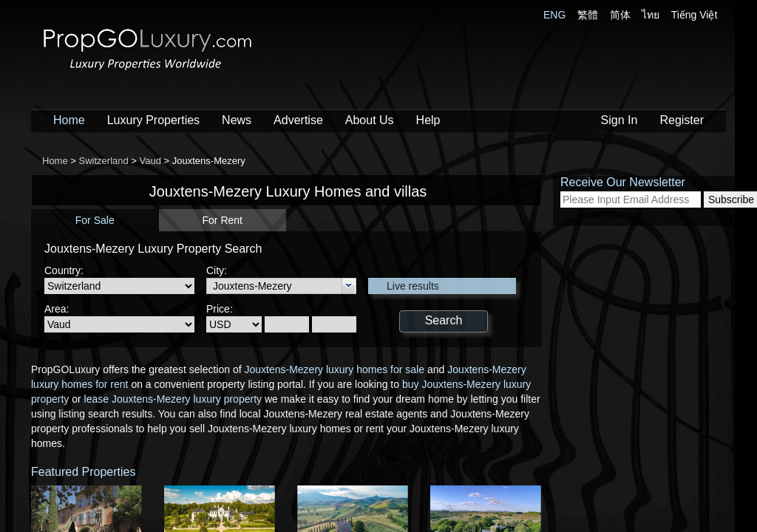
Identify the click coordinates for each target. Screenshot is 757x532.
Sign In (619, 120)
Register (682, 120)
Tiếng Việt (695, 15)
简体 (620, 15)
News (237, 120)
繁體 (588, 15)
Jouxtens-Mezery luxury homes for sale (334, 369)
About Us (370, 120)
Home (69, 120)
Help (428, 120)
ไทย (651, 15)
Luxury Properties (153, 120)
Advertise (298, 120)
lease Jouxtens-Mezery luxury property (173, 399)
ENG (554, 15)
